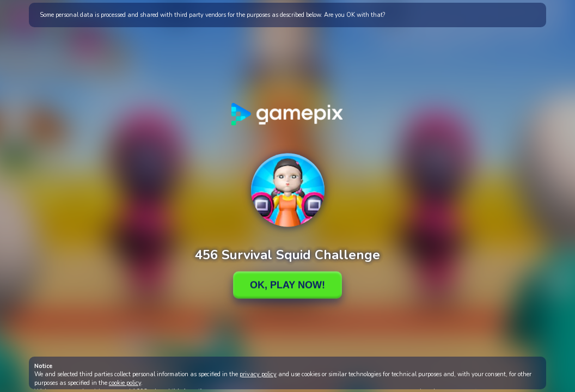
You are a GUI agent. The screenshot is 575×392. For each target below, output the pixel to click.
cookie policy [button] (125, 383)
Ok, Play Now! (287, 285)
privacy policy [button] (258, 374)
